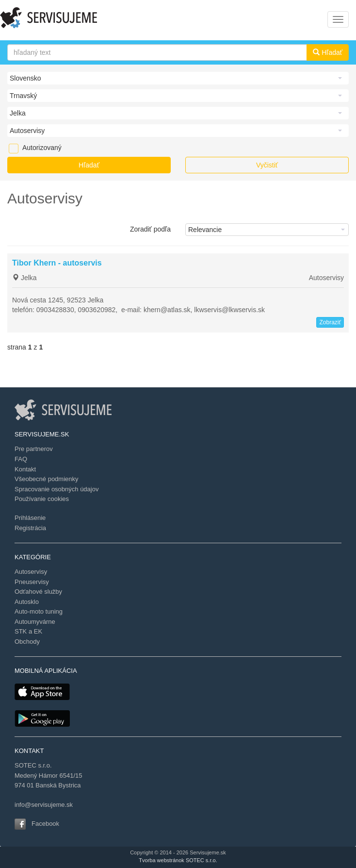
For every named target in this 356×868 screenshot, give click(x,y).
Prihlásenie (30, 518)
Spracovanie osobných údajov (57, 489)
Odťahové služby (38, 592)
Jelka (24, 278)
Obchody (27, 642)
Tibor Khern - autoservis (57, 263)
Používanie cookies (42, 499)
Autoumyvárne (35, 622)
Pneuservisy (32, 582)
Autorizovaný (27, 148)
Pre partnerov (34, 449)
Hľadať (328, 52)
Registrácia (30, 528)
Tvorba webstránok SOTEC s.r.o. (178, 860)
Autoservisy (326, 278)
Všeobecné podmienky (47, 479)
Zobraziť (330, 322)
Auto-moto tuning (39, 611)
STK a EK (28, 631)
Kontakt (25, 469)
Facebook (45, 824)
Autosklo (27, 602)
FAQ (21, 459)
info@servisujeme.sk (44, 805)
